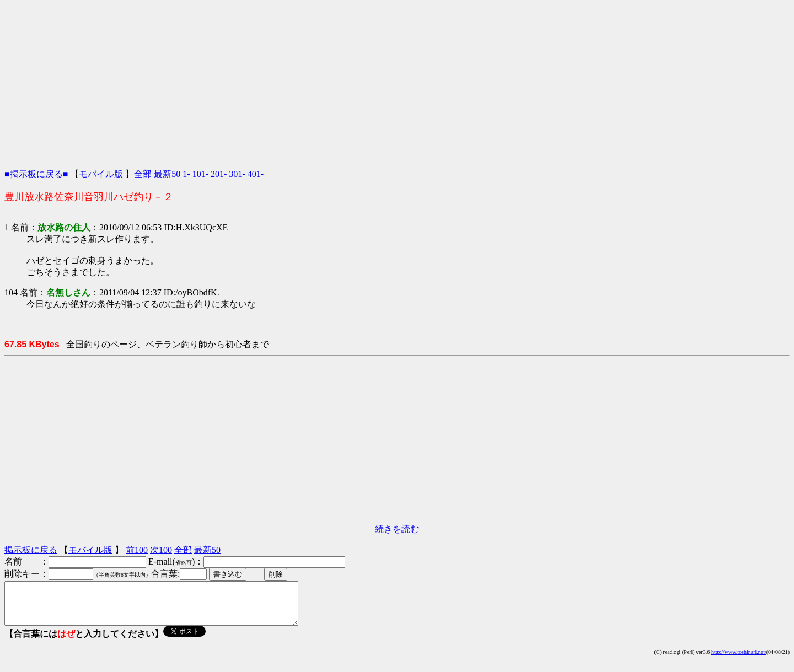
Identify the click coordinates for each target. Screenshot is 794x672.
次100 (161, 550)
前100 (137, 550)
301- (237, 174)
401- (256, 174)
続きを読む (397, 529)
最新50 (167, 174)
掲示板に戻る (31, 550)
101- (200, 174)
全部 (143, 174)
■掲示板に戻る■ (36, 174)
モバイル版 (101, 174)
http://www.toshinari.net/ (739, 660)
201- (219, 174)
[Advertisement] (397, 82)
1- (186, 174)
